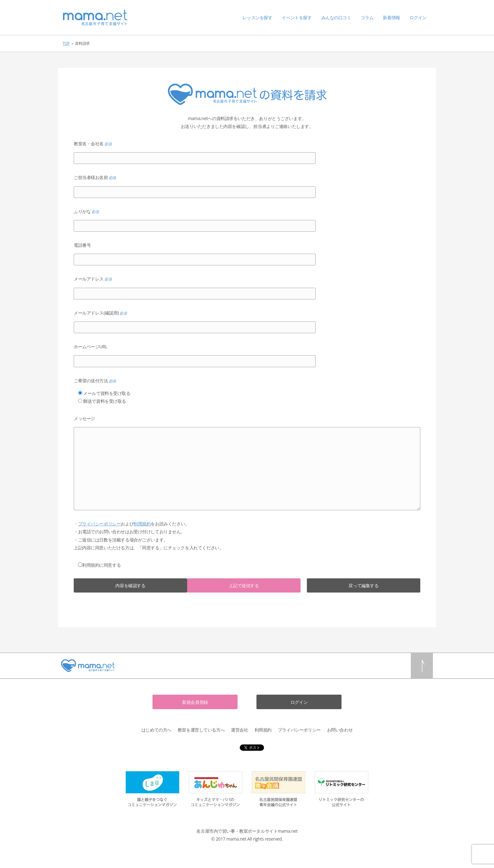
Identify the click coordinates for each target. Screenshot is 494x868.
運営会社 (239, 730)
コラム (367, 17)
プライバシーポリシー (100, 524)
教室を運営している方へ (201, 730)
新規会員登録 (195, 702)
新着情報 (391, 17)
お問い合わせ (340, 730)
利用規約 (142, 524)
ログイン (418, 17)
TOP (66, 43)
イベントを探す (297, 17)
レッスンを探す (257, 17)
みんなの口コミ (336, 17)
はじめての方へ (156, 730)
